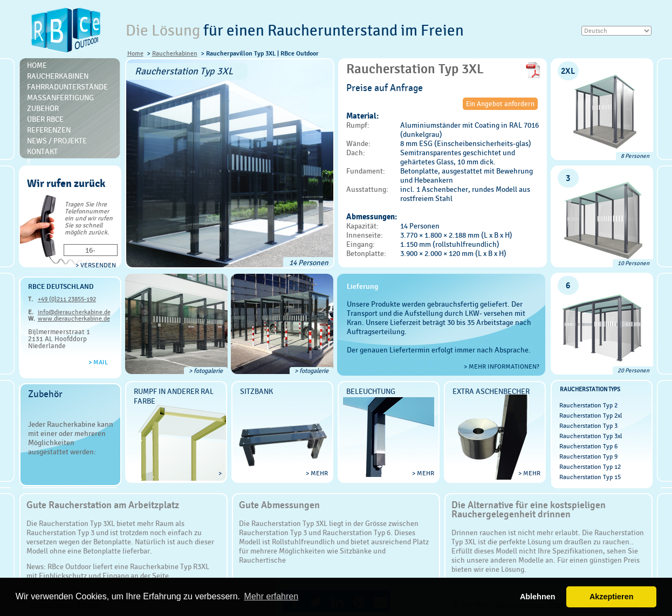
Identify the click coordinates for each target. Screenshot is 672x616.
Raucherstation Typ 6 (588, 446)
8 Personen (635, 156)
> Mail (98, 362)
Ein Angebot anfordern (500, 104)
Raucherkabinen (175, 53)
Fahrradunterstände (67, 87)
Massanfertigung (60, 98)
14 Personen (309, 262)
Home (135, 53)
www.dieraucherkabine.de (74, 319)
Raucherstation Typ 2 (588, 405)
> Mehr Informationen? (502, 366)
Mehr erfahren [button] (272, 596)
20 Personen (633, 371)
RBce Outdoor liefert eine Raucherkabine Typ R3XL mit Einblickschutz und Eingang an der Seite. (118, 571)
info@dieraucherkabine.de (74, 312)
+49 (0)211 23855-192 (67, 299)
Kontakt (42, 151)
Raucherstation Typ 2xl (591, 416)
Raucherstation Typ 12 (590, 467)
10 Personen (633, 263)
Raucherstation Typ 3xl (591, 436)
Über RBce (45, 119)
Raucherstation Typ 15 (590, 477)
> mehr (317, 473)
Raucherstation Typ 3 (588, 426)
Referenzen (49, 130)
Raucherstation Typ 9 (588, 456)
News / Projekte (57, 141)
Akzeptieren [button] (612, 597)
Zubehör (43, 108)
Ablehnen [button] (538, 597)
